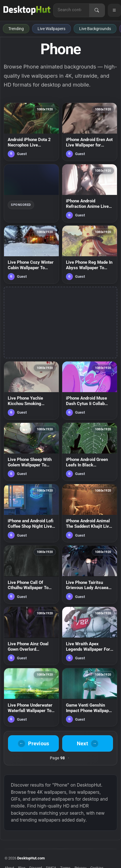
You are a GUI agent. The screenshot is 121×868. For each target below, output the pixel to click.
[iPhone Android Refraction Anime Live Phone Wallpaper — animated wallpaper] (90, 193)
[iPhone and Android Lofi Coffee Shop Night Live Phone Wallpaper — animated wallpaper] (31, 513)
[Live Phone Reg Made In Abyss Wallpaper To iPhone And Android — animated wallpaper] (90, 255)
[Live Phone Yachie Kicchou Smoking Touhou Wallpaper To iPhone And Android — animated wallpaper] (31, 390)
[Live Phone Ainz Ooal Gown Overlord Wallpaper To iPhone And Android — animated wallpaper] (31, 636)
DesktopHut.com (31, 858)
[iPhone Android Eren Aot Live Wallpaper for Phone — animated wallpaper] (90, 132)
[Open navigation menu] (114, 10)
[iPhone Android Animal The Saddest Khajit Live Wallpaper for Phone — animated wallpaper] (90, 513)
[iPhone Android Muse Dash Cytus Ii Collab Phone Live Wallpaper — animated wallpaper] (90, 390)
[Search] (97, 10)
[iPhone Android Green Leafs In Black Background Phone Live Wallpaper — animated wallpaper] (90, 452)
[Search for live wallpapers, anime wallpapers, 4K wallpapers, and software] (71, 10)
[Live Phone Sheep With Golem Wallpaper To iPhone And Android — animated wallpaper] (31, 452)
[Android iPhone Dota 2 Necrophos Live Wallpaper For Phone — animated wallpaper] (31, 132)
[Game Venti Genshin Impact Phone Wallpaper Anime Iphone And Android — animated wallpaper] (90, 697)
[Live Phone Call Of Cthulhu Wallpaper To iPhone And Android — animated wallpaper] (31, 574)
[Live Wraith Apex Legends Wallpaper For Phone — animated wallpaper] (90, 636)
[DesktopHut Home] (27, 10)
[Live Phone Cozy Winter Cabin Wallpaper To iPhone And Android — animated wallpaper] (31, 255)
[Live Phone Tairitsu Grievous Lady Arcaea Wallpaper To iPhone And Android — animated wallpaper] (90, 574)
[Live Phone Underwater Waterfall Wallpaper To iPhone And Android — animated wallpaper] (31, 697)
